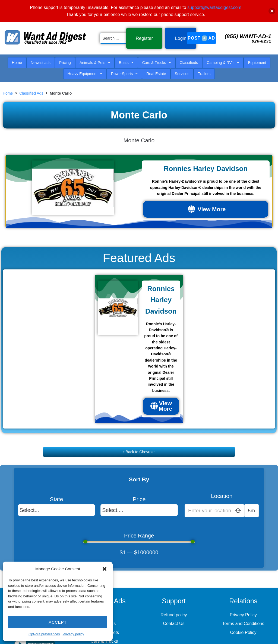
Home (8, 87)
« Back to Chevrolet (139, 457)
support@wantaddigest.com (214, 7)
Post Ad (201, 35)
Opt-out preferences (44, 634)
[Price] (139, 512)
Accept (58, 622)
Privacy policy (73, 634)
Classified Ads (31, 87)
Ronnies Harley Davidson (206, 165)
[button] (105, 569)
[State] (57, 512)
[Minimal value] (139, 544)
